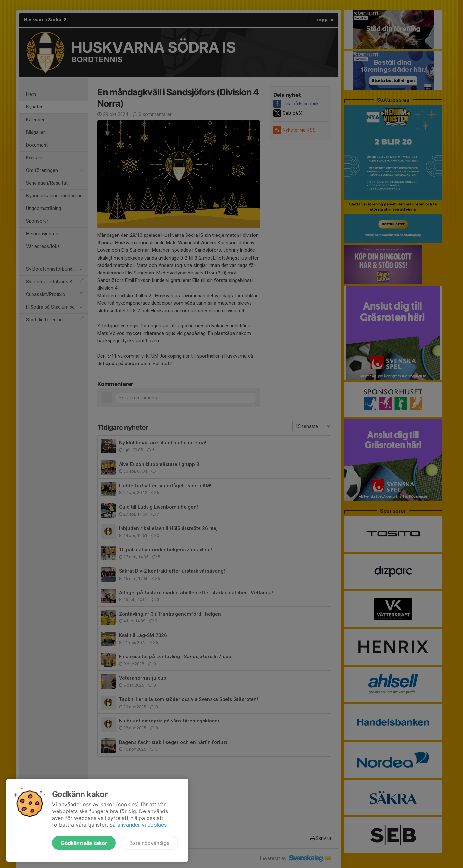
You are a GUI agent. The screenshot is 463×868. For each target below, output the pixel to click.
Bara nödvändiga (149, 843)
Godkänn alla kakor (84, 843)
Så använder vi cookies (138, 825)
